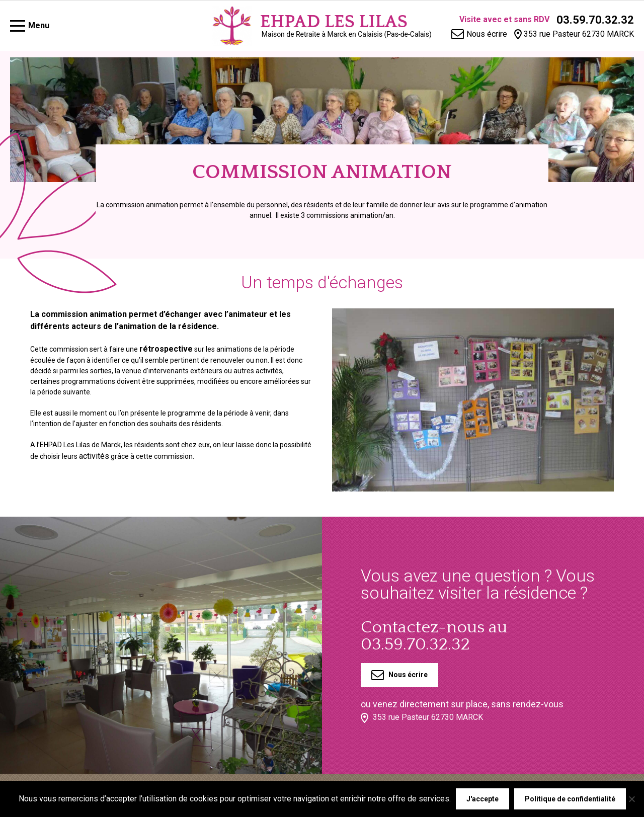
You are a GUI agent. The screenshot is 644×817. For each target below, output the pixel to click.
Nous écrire (399, 675)
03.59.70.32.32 (595, 20)
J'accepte (482, 799)
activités (94, 456)
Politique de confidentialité (570, 799)
